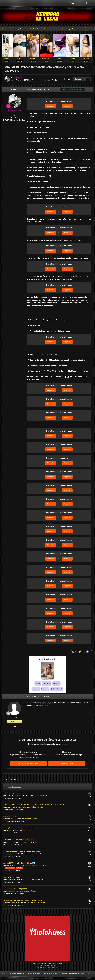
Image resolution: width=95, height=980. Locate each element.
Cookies (61, 963)
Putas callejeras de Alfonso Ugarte (31, 807)
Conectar (51, 106)
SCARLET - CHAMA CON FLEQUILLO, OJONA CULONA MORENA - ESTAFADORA (34, 805)
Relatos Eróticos (30, 891)
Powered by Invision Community (47, 967)
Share (67, 79)
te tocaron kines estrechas (14, 839)
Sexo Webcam (71, 4)
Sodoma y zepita (10, 816)
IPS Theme (35, 963)
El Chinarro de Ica (25, 830)
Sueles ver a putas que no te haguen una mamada (22, 851)
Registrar (67, 106)
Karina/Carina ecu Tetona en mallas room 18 (20, 828)
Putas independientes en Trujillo (44, 80)
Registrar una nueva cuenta (28, 763)
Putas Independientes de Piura (33, 879)
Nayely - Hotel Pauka (12, 877)
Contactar (53, 963)
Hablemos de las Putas (40, 796)
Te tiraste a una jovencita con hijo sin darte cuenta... (23, 900)
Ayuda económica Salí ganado (15, 888)
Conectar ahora (67, 763)
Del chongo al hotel (11, 793)
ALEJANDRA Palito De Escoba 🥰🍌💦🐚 (19, 863)
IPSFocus (44, 963)
